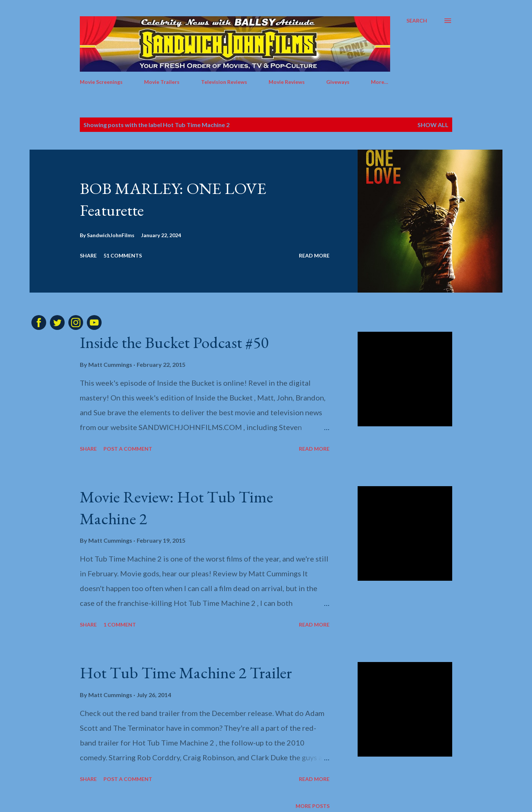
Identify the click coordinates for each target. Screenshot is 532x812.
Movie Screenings (101, 82)
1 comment (120, 625)
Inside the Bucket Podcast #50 (174, 342)
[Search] (417, 21)
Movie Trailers (162, 82)
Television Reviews (224, 82)
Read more (314, 255)
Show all (433, 125)
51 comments (123, 255)
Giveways (338, 82)
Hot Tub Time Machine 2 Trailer (186, 673)
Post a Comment (128, 449)
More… (380, 82)
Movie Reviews (287, 82)
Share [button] (88, 255)
